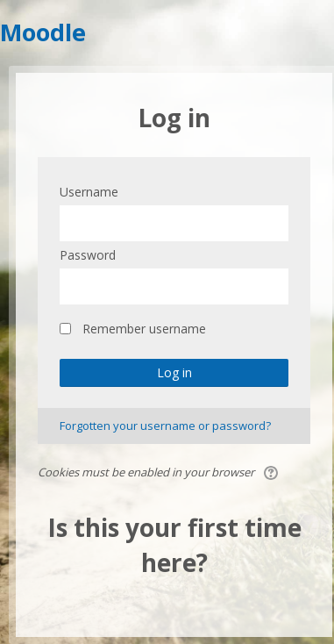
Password (88, 255)
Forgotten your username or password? (165, 426)
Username (89, 192)
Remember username (144, 329)
